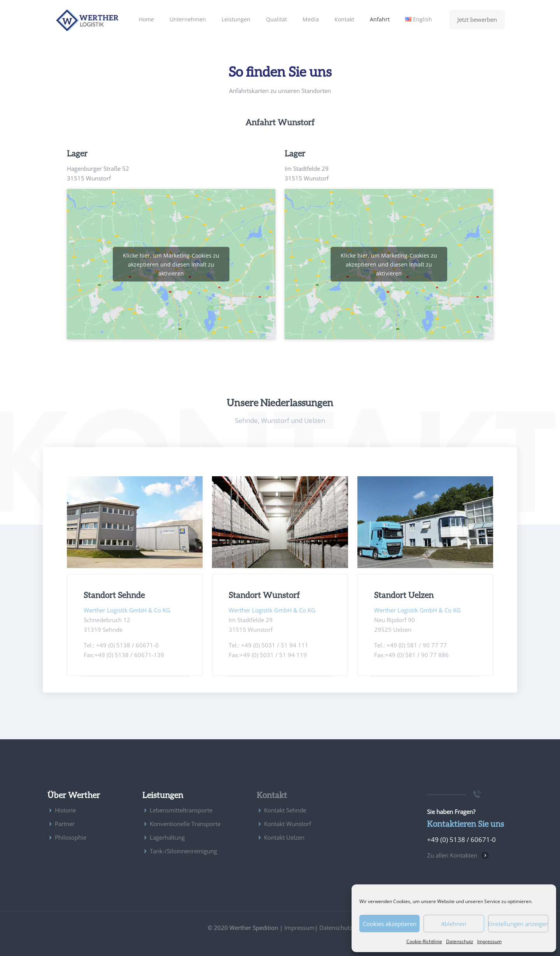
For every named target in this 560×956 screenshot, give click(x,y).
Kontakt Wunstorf (288, 824)
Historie (65, 810)
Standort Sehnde (114, 595)
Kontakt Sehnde (285, 810)
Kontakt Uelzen (284, 837)
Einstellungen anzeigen (518, 924)
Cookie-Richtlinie (424, 941)
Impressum (489, 941)
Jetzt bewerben (477, 19)
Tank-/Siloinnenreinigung (183, 851)
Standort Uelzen (404, 595)
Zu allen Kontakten (452, 855)
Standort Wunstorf (264, 595)
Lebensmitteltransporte (181, 810)
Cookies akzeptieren (390, 924)
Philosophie (71, 837)
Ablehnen (454, 924)
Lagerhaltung (167, 837)
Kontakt (272, 795)
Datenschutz (460, 941)
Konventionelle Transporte (185, 824)
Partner (65, 824)
